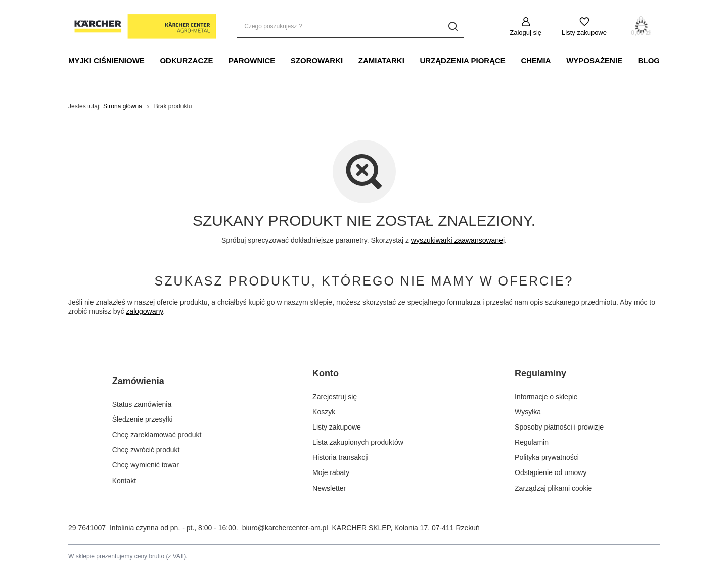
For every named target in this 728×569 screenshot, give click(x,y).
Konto (326, 373)
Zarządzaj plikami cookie (553, 488)
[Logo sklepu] (142, 27)
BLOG (649, 60)
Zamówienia (138, 381)
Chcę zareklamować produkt (157, 435)
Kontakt (124, 481)
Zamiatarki (381, 60)
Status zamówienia (142, 404)
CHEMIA (536, 60)
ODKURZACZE (186, 60)
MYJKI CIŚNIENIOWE (106, 60)
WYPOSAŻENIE (594, 60)
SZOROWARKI (317, 60)
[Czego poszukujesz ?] (350, 27)
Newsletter (329, 488)
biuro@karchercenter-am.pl (285, 528)
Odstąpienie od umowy (551, 472)
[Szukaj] (453, 27)
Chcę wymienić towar (146, 465)
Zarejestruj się (335, 397)
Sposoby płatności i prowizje (559, 427)
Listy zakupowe (584, 33)
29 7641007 (87, 528)
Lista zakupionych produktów (358, 442)
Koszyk (324, 412)
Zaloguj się (526, 33)
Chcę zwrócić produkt (146, 450)
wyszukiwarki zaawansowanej (458, 240)
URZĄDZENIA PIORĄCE (462, 60)
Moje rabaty (331, 472)
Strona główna (123, 106)
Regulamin (532, 442)
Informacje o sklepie (546, 397)
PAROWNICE (252, 60)
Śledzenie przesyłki (143, 419)
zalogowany (144, 311)
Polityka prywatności (547, 457)
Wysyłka (528, 412)
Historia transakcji (340, 457)
